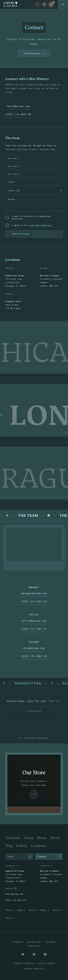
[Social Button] (23, 954)
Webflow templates (34, 969)
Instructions (34, 942)
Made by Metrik (47, 963)
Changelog (18, 942)
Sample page (34, 946)
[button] (51, 4)
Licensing (50, 942)
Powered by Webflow (24, 963)
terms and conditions (40, 225)
